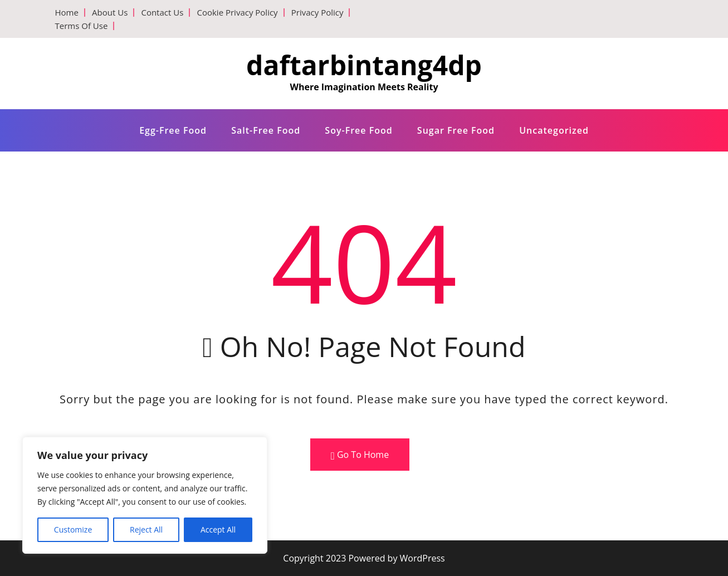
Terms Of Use (82, 26)
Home (67, 12)
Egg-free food (173, 130)
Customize (73, 529)
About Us (110, 12)
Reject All (146, 529)
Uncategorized (554, 130)
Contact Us (162, 12)
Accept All (218, 529)
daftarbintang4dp (364, 65)
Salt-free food (266, 130)
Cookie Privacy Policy (237, 12)
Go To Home (360, 455)
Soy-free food (358, 130)
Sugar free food (456, 130)
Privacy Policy (317, 12)
